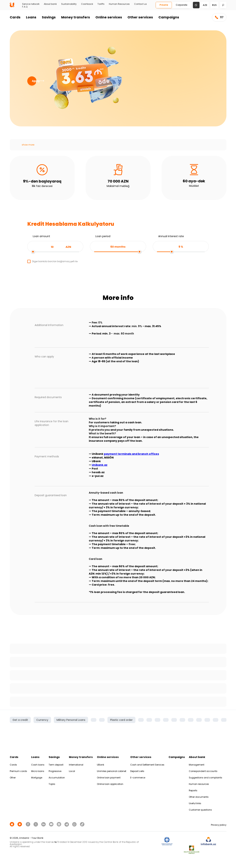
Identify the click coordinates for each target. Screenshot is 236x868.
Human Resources (119, 4)
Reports (193, 790)
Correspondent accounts (203, 771)
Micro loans (38, 771)
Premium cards (18, 771)
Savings (49, 17)
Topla (52, 784)
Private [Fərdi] (164, 5)
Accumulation (57, 778)
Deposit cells (137, 771)
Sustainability (69, 4)
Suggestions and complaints (206, 778)
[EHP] (187, 841)
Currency (42, 720)
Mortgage (37, 778)
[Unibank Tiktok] (82, 824)
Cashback (87, 4)
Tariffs (101, 4)
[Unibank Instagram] (60, 824)
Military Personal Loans (71, 720)
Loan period (103, 236)
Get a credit (20, 720)
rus (214, 5)
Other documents (199, 797)
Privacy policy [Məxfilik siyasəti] (219, 825)
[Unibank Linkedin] (44, 824)
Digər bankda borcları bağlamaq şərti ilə (55, 261)
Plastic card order (121, 720)
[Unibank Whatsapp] (75, 824)
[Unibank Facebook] (29, 824)
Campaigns (169, 17)
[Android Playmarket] (20, 824)
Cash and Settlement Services (147, 765)
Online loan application (110, 784)
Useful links (195, 803)
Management (197, 765)
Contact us (140, 4)
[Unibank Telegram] (67, 824)
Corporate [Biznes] (181, 5)
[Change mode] (196, 5)
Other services (140, 17)
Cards (15, 17)
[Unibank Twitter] (36, 824)
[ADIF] (167, 841)
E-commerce (138, 778)
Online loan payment (109, 778)
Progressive (55, 771)
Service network (31, 4)
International (76, 765)
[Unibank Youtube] (52, 824)
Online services (109, 17)
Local (72, 771)
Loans (31, 17)
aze (205, 5)
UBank (100, 765)
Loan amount (41, 236)
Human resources (199, 784)
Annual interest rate (171, 236)
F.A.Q (25, 7)
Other (13, 778)
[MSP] (192, 850)
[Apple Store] (13, 824)
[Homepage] (12, 6)
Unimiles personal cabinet (112, 771)
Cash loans (38, 765)
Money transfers (76, 17)
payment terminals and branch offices (131, 454)
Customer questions (200, 810)
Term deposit (56, 765)
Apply (34, 81)
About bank (50, 4)
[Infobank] (208, 841)
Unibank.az (100, 465)
